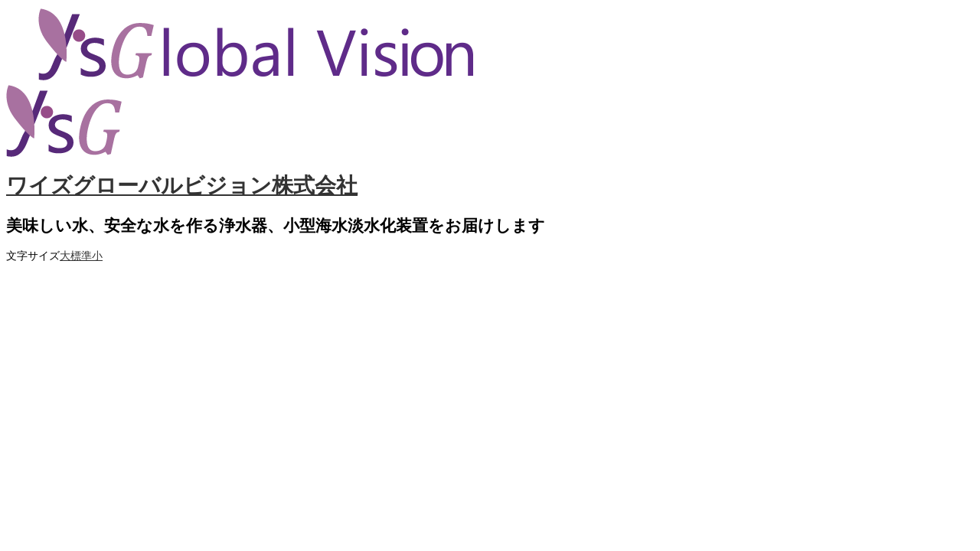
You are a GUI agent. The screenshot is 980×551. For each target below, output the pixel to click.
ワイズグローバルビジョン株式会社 (182, 186)
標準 (81, 256)
